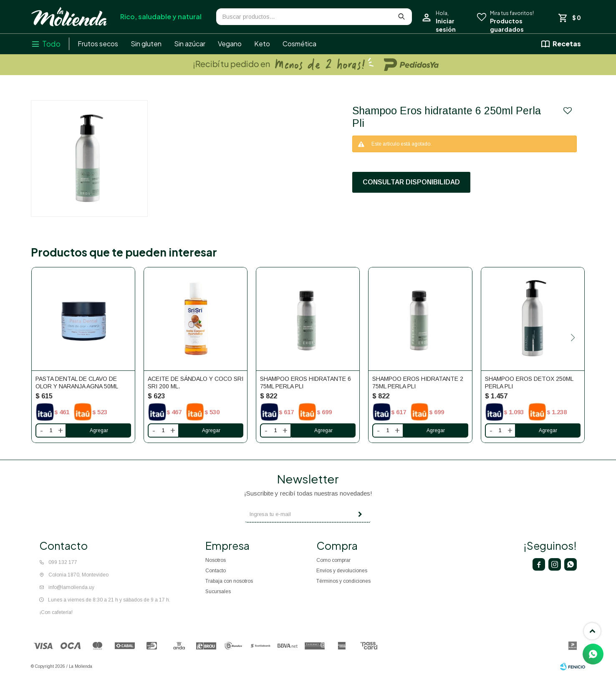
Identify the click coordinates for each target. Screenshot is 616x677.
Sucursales (218, 591)
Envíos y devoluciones (342, 571)
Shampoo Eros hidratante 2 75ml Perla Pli (418, 383)
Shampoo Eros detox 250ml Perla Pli (529, 383)
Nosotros (216, 560)
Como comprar (333, 560)
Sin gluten (146, 44)
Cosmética (299, 44)
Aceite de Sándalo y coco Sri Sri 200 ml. (196, 383)
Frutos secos (98, 44)
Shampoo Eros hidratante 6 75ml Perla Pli (305, 383)
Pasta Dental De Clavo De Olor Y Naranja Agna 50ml (77, 383)
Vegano (230, 44)
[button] (573, 337)
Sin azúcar (190, 44)
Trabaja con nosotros (229, 581)
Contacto (216, 571)
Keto (262, 44)
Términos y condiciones (343, 581)
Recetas (567, 44)
